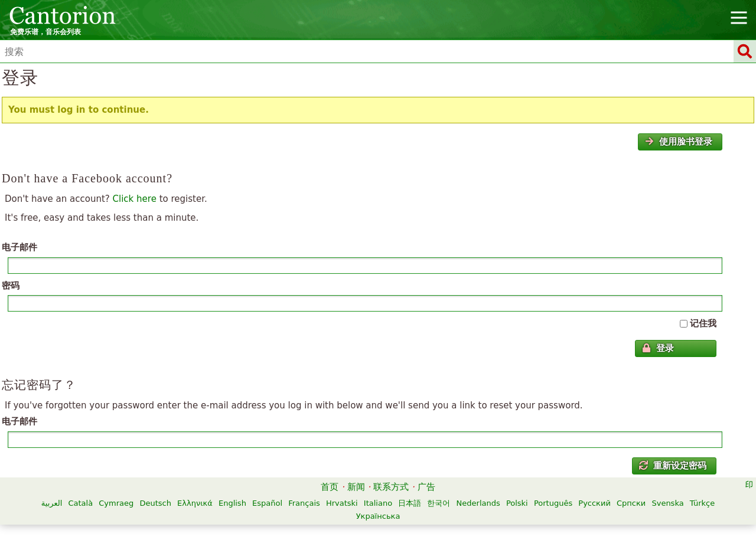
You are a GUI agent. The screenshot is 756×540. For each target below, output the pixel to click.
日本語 (410, 503)
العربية (52, 503)
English (232, 503)
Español (267, 503)
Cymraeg (116, 503)
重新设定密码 (673, 466)
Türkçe (702, 503)
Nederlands (478, 503)
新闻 (356, 487)
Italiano (378, 503)
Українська (378, 516)
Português (553, 503)
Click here (135, 199)
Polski (517, 503)
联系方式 (391, 487)
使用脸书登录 (679, 142)
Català (80, 503)
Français (304, 503)
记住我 (703, 323)
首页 (330, 487)
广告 (426, 487)
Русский (594, 503)
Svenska (667, 503)
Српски (631, 503)
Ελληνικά (195, 503)
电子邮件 (19, 247)
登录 (658, 348)
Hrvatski (342, 503)
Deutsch (155, 503)
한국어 (439, 503)
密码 (11, 286)
